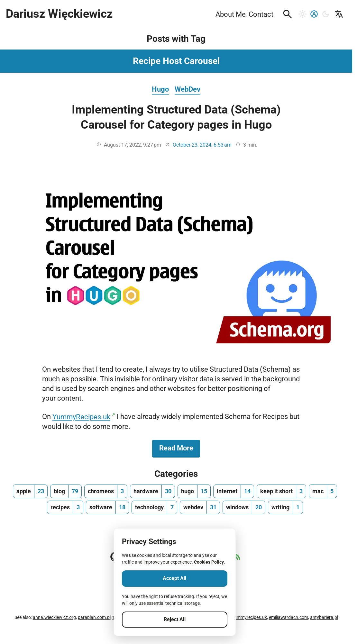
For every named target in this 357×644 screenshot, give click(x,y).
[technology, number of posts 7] (154, 507)
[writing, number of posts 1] (285, 507)
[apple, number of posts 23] (30, 491)
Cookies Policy (209, 562)
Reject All (175, 619)
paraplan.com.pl (94, 617)
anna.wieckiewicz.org (54, 617)
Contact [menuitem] (261, 14)
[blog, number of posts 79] (66, 491)
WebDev (188, 89)
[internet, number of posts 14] (234, 491)
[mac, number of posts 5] (323, 491)
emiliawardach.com (288, 617)
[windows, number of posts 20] (244, 507)
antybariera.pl (324, 617)
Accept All (174, 578)
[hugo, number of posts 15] (194, 491)
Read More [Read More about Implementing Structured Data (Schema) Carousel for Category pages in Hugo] (180, 448)
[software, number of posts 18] (107, 507)
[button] (288, 14)
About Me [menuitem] (231, 14)
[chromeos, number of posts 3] (106, 491)
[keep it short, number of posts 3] (281, 491)
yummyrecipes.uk (249, 617)
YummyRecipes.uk (81, 417)
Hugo (160, 89)
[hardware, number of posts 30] (152, 491)
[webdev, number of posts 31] (200, 507)
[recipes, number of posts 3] (65, 507)
